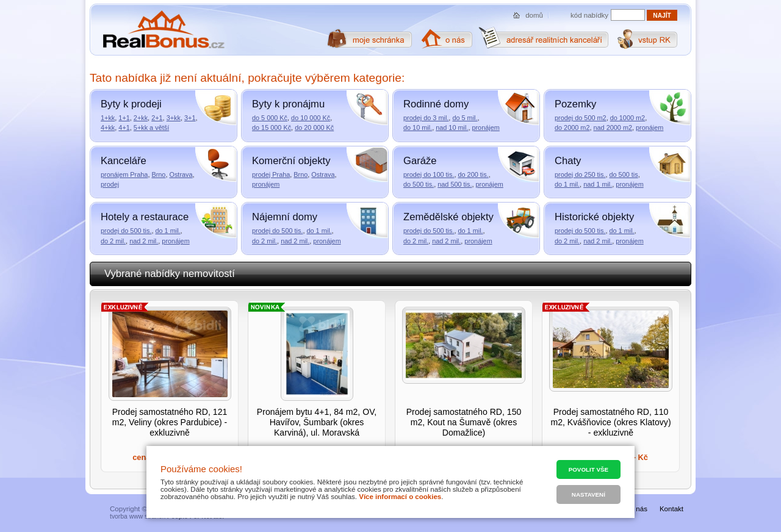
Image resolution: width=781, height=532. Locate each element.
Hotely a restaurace (145, 217)
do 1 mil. (567, 184)
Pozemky (575, 104)
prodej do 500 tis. (126, 231)
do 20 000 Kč (314, 128)
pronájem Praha (124, 174)
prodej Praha (271, 174)
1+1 (124, 118)
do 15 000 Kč (272, 128)
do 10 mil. (418, 128)
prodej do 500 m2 (581, 118)
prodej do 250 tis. (580, 174)
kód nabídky (589, 15)
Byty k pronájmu (288, 104)
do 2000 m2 (572, 128)
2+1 (157, 118)
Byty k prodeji (131, 104)
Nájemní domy (285, 217)
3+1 (190, 118)
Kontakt (671, 509)
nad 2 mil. (144, 241)
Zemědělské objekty (448, 217)
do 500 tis (623, 174)
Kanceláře (124, 161)
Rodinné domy (436, 104)
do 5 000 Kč (270, 118)
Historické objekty (594, 217)
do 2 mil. (113, 241)
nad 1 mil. (598, 184)
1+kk (108, 118)
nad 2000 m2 (613, 128)
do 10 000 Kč (311, 118)
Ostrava (181, 174)
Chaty (568, 161)
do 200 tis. (473, 174)
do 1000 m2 (628, 118)
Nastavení (588, 494)
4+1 (124, 128)
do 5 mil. (465, 118)
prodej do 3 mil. (426, 118)
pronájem (485, 128)
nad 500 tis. (455, 184)
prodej (110, 184)
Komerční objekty (291, 161)
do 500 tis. (419, 184)
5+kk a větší (151, 128)
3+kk (174, 118)
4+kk (108, 128)
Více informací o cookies (400, 497)
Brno (158, 174)
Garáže (420, 161)
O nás (638, 509)
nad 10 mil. (452, 128)
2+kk (141, 118)
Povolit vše (588, 469)
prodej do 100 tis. (429, 174)
